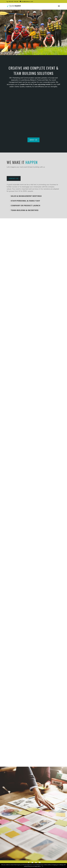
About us (33, 140)
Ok (42, 866)
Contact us (14, 178)
